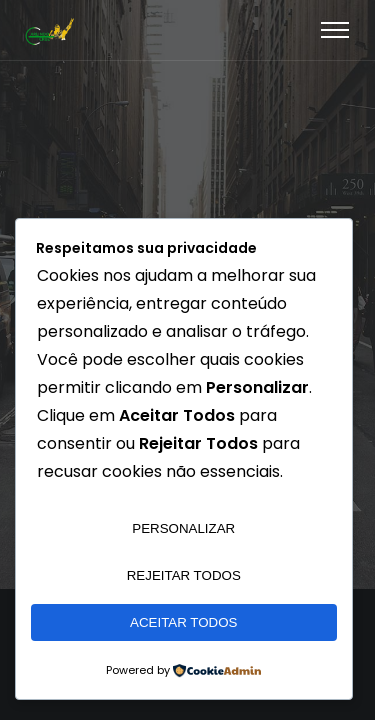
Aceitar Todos (183, 622)
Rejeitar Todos (184, 575)
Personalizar (183, 528)
